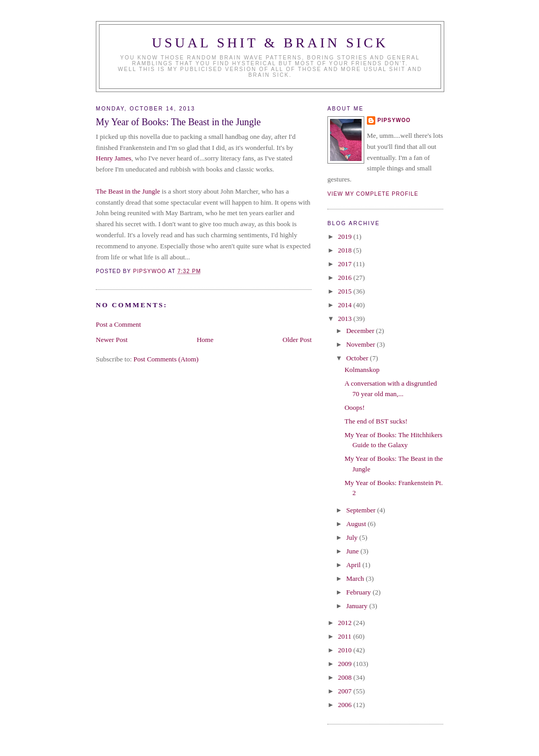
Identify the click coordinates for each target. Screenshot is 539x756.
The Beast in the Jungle (128, 191)
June (353, 551)
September (362, 510)
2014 (346, 305)
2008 (346, 677)
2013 (346, 319)
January (358, 606)
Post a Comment (118, 324)
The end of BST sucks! (376, 421)
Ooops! (354, 407)
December (361, 331)
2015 (346, 291)
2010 (346, 650)
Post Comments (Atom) (166, 359)
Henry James (114, 158)
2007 (346, 691)
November (362, 344)
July (353, 537)
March (356, 578)
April (355, 565)
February (360, 592)
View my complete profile (373, 194)
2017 (346, 264)
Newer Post (112, 340)
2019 (346, 236)
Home (205, 340)
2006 (346, 705)
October (358, 358)
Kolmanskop (362, 370)
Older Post (297, 340)
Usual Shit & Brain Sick (270, 43)
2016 (346, 278)
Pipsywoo (394, 120)
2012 (346, 623)
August (357, 524)
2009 (346, 664)
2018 (346, 250)
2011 (346, 636)
